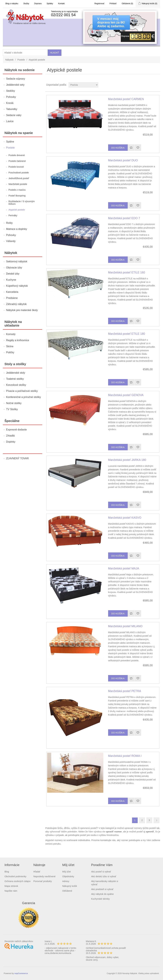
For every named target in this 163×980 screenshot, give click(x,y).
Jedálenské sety (15, 85)
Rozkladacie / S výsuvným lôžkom (22, 203)
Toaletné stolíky (15, 379)
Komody (11, 334)
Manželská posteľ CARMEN (126, 99)
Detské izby (13, 274)
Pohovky (11, 97)
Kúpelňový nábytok (17, 286)
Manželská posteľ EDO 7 (124, 218)
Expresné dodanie (16, 430)
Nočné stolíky (14, 403)
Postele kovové (16, 167)
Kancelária (12, 292)
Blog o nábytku (12, 4)
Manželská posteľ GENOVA (126, 395)
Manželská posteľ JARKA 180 (127, 460)
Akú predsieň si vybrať (102, 889)
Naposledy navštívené (44, 876)
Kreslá (10, 103)
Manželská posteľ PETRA (125, 691)
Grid (152, 85)
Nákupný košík (70, 886)
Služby (26, 4)
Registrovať (99, 4)
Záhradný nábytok (16, 304)
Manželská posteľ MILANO (125, 626)
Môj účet (66, 872)
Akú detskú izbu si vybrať (104, 876)
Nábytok (9, 60)
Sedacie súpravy (16, 79)
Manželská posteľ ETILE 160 (127, 272)
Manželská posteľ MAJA (124, 568)
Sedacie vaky (14, 115)
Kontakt (61, 4)
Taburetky (12, 109)
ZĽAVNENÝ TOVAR (17, 458)
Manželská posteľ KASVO (125, 518)
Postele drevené (17, 155)
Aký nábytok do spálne (102, 894)
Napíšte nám (11, 891)
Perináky (13, 215)
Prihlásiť (113, 4)
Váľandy (11, 241)
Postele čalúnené (17, 161)
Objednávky (68, 876)
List (157, 85)
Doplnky (11, 442)
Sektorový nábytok (17, 261)
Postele (21, 60)
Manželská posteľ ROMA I (125, 756)
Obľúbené (67, 891)
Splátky (50, 4)
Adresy (66, 881)
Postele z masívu (17, 190)
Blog (7, 872)
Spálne (10, 142)
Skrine (10, 346)
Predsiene (12, 298)
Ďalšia (157, 820)
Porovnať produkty (43, 881)
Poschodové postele (19, 173)
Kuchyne (11, 280)
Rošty (9, 223)
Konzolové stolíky (16, 385)
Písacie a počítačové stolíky (22, 391)
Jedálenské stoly (16, 373)
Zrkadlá (10, 436)
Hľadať (37, 872)
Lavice (10, 121)
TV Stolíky (12, 409)
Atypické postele (17, 210)
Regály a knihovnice (18, 340)
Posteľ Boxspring (17, 196)
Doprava (38, 4)
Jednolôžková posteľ (19, 178)
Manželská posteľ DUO (123, 160)
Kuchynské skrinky (100, 899)
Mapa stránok (11, 886)
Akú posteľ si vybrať (101, 872)
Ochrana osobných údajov (18, 881)
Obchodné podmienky (15, 876)
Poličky (10, 352)
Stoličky (11, 91)
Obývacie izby (14, 268)
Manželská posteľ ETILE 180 (127, 334)
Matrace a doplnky (17, 229)
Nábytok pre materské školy (22, 310)
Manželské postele (18, 184)
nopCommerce (21, 973)
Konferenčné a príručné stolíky (24, 397)
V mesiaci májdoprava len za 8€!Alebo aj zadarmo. (111, 22)
